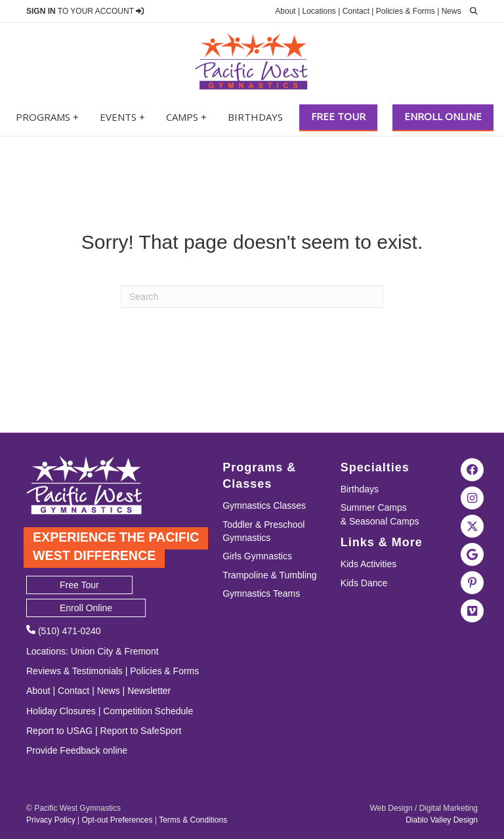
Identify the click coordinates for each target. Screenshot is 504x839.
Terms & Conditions (193, 820)
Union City (92, 651)
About (285, 11)
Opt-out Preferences (117, 820)
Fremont (141, 651)
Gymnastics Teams (261, 593)
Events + (122, 117)
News (451, 11)
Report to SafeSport (141, 731)
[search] (471, 11)
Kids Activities (369, 564)
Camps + (186, 117)
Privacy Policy (51, 820)
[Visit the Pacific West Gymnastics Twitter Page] (472, 525)
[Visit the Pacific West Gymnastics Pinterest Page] (472, 582)
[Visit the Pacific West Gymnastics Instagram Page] (472, 497)
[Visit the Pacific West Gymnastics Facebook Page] (472, 469)
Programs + (47, 117)
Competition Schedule (148, 711)
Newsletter (149, 691)
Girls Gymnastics (257, 556)
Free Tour (338, 116)
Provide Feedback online (77, 750)
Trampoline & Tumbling (269, 575)
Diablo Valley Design (442, 820)
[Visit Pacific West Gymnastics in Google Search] (472, 553)
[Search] (252, 297)
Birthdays (255, 117)
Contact (356, 11)
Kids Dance (364, 583)
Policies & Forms (406, 11)
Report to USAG (59, 731)
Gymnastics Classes (264, 506)
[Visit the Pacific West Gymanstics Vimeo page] (472, 610)
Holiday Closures (61, 711)
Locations (319, 11)
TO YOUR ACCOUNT (85, 11)
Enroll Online (443, 116)
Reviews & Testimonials (74, 671)
